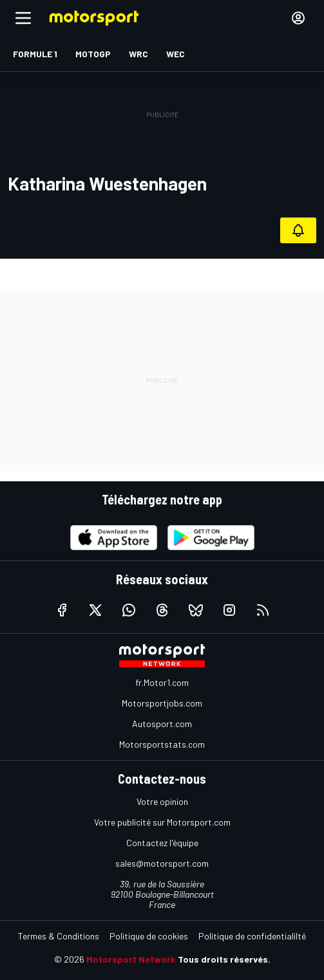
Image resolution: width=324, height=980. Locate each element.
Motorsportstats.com (162, 744)
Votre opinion (162, 801)
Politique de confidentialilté (252, 936)
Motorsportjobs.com (162, 703)
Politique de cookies (149, 936)
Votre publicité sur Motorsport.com (162, 822)
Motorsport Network (131, 959)
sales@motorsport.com (162, 863)
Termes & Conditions (59, 936)
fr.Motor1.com (162, 682)
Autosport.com (162, 724)
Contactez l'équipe (162, 843)
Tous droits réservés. (224, 959)
